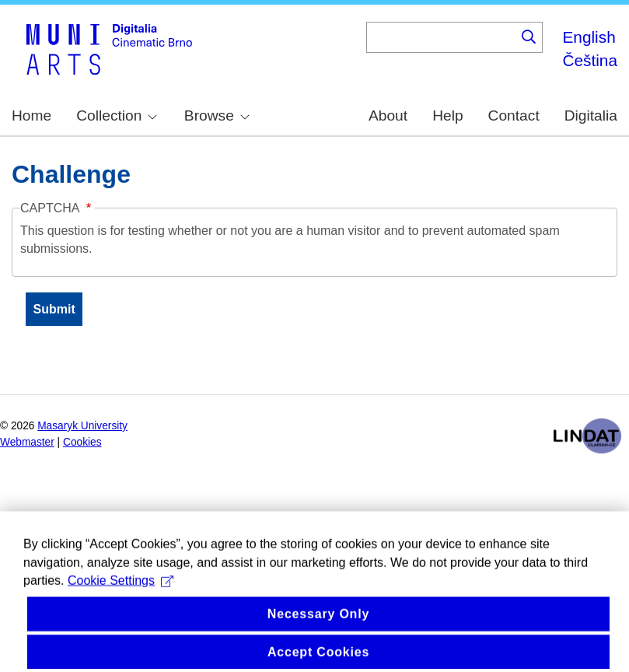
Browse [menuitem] (217, 115)
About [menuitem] (388, 115)
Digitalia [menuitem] (591, 115)
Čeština (590, 60)
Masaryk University (82, 426)
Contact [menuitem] (514, 115)
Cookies (82, 442)
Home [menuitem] (31, 115)
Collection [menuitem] (117, 115)
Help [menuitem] (447, 115)
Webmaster (27, 442)
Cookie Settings (121, 598)
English (589, 37)
